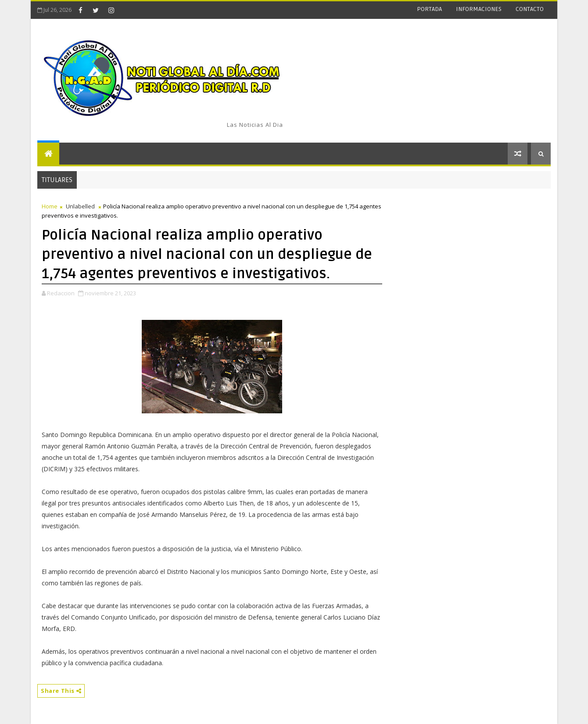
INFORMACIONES (479, 9)
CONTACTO (530, 9)
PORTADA (429, 9)
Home (50, 206)
